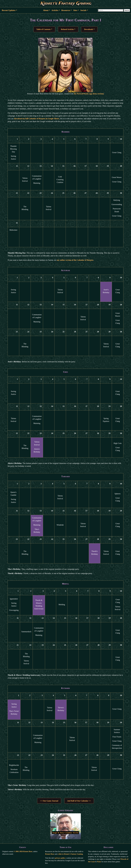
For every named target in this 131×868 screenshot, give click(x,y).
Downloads (89, 29)
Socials (83, 10)
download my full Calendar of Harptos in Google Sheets (37, 119)
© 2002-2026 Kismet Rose (23, 851)
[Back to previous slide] (49, 826)
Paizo (99, 862)
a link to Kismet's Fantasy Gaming (70, 854)
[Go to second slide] (65, 837)
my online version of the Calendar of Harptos (75, 260)
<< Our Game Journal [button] (49, 801)
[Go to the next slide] (82, 826)
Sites (75, 10)
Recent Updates (9, 10)
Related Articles (67, 29)
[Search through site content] (111, 10)
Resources (66, 10)
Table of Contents (43, 29)
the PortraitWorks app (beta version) (89, 94)
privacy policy (60, 858)
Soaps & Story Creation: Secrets (66, 833)
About (46, 10)
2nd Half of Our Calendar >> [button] (79, 801)
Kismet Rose (50, 854)
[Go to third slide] (69, 837)
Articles (55, 10)
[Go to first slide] (62, 837)
